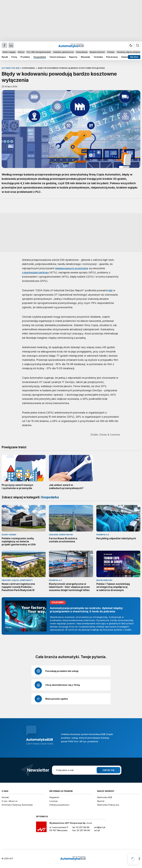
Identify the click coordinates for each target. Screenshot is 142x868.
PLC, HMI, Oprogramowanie (39, 52)
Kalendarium (128, 57)
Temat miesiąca (58, 57)
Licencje (53, 801)
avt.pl (97, 830)
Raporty (73, 57)
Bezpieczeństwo (97, 52)
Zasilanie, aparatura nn (63, 52)
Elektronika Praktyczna (108, 805)
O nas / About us (10, 801)
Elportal (101, 801)
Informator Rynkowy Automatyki (17, 805)
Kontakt (5, 797)
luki (111, 290)
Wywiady (85, 57)
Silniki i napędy (9, 52)
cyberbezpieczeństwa (35, 272)
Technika (98, 57)
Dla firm (134, 57)
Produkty (25, 57)
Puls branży (112, 57)
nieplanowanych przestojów (72, 268)
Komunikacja (82, 52)
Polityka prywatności (59, 805)
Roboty (21, 52)
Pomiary (111, 52)
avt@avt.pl (100, 827)
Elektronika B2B (105, 797)
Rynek (5, 57)
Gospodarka (40, 57)
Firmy (14, 57)
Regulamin (54, 797)
